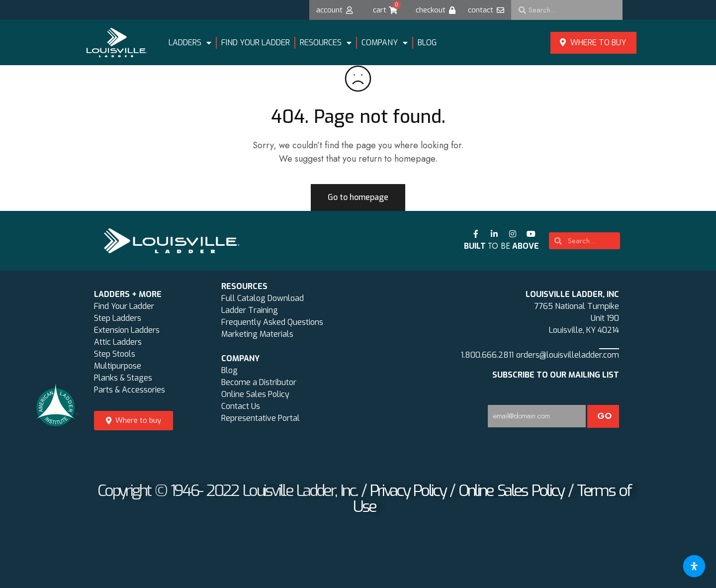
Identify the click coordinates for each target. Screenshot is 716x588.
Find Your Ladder (124, 306)
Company (385, 43)
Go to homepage (358, 197)
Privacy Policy (408, 490)
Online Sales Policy (255, 394)
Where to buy (593, 43)
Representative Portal (261, 418)
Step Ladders (118, 318)
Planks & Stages (123, 378)
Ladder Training (250, 310)
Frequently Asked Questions (272, 322)
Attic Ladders (118, 342)
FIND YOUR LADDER (256, 43)
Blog (427, 43)
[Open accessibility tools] (694, 566)
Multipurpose (118, 366)
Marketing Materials (257, 334)
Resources (326, 43)
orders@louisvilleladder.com (568, 355)
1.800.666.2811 (487, 355)
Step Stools (115, 354)
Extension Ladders (127, 330)
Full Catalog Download (263, 298)
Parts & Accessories (130, 390)
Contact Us (241, 406)
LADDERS (190, 43)
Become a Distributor (259, 382)
